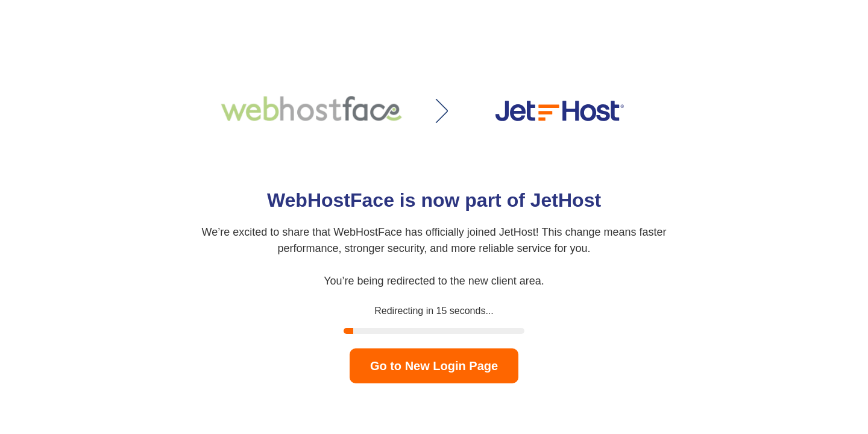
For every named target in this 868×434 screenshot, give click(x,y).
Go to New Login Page (434, 366)
